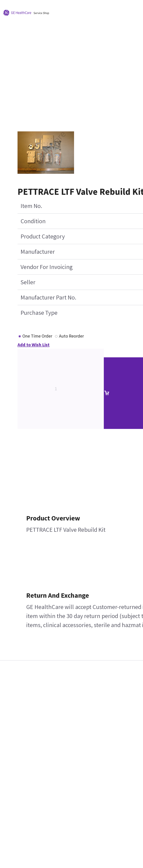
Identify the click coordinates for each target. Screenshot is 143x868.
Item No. (31, 206)
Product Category (43, 236)
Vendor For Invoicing (47, 267)
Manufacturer (38, 252)
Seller (28, 282)
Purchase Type (39, 313)
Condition (33, 221)
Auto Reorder (71, 336)
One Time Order (37, 336)
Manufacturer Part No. (48, 297)
